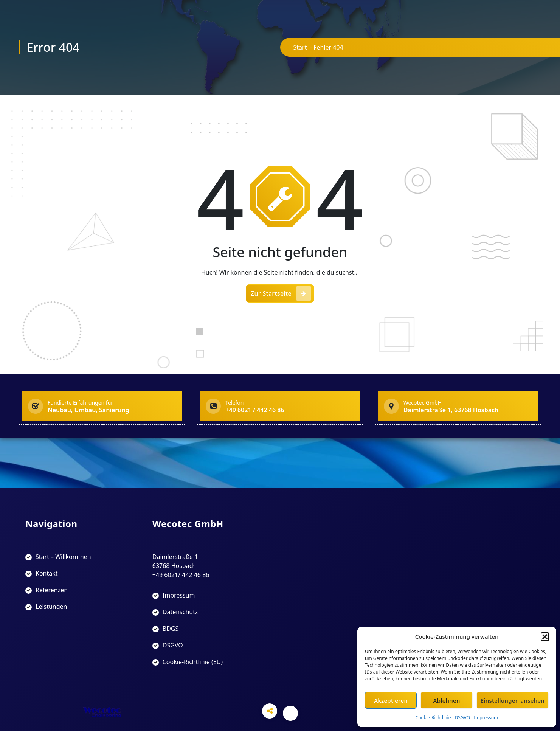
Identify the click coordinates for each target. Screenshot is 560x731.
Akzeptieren (391, 700)
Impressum (486, 718)
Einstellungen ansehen (513, 700)
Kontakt (47, 573)
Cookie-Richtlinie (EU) (193, 662)
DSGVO (462, 718)
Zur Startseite (281, 293)
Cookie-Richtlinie (433, 718)
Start (300, 47)
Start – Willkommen (63, 557)
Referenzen (52, 590)
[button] (545, 636)
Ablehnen (447, 700)
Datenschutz (180, 612)
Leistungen (51, 607)
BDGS (171, 629)
